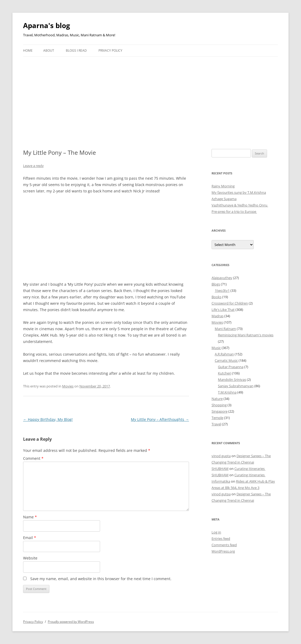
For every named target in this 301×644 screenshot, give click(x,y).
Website (30, 558)
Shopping (219, 405)
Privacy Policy (110, 50)
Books (216, 297)
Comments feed (224, 545)
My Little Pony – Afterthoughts (160, 419)
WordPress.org (223, 551)
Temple (217, 418)
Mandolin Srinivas (232, 380)
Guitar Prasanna (231, 367)
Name (30, 517)
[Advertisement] (150, 96)
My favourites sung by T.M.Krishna (239, 192)
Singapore (220, 411)
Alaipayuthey (222, 278)
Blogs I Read (76, 50)
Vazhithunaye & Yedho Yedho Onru (240, 205)
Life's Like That (223, 310)
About (49, 50)
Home (28, 50)
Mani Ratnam (225, 329)
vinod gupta (221, 456)
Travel (216, 424)
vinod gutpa (221, 494)
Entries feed (221, 539)
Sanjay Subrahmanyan (236, 386)
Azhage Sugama (224, 199)
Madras (218, 316)
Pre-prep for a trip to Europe (234, 211)
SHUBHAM (220, 469)
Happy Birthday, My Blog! (48, 419)
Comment (33, 458)
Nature (217, 399)
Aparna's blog (47, 25)
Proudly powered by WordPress (71, 622)
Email (30, 538)
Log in (216, 532)
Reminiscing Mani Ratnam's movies (246, 335)
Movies (68, 386)
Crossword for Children (230, 303)
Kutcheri (225, 373)
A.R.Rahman (224, 354)
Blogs (216, 284)
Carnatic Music (226, 360)
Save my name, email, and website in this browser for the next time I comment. (101, 579)
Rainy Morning (223, 186)
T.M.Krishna (227, 392)
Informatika (221, 481)
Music (216, 348)
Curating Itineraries (250, 469)
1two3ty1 (222, 290)
